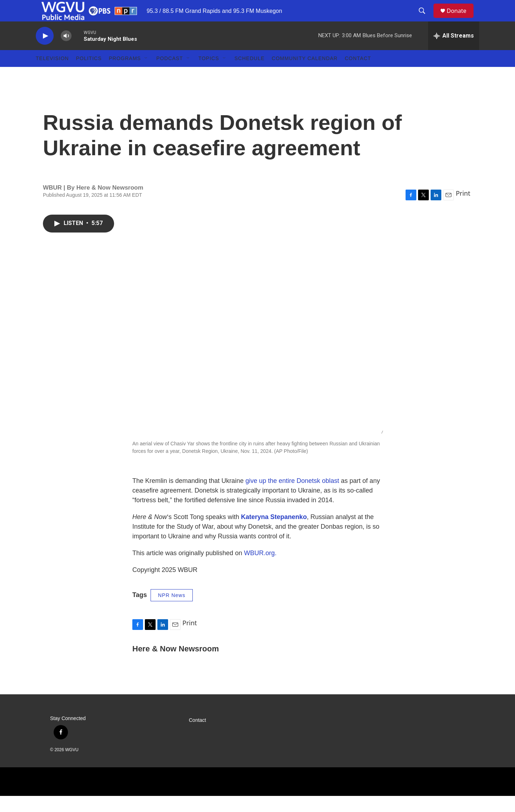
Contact (358, 74)
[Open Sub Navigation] (146, 74)
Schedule (250, 74)
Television (52, 74)
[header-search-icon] (425, 19)
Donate (461, 19)
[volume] (66, 52)
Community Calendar (305, 74)
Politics (89, 74)
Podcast (170, 74)
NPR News (172, 611)
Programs (125, 74)
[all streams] (454, 52)
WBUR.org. (260, 569)
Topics (209, 74)
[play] (45, 52)
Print (463, 209)
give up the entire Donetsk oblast (292, 497)
